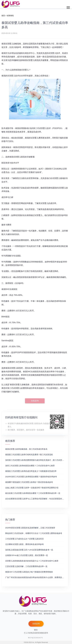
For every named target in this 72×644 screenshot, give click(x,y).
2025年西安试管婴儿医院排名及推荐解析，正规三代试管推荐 (30, 528)
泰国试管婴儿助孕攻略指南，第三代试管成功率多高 (26, 449)
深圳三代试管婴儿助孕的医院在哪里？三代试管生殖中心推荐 (30, 466)
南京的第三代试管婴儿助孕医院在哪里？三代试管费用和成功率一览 (33, 493)
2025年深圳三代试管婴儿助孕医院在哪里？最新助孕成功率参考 (31, 477)
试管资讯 (10, 16)
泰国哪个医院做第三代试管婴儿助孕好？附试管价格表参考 (29, 482)
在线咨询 (35, 401)
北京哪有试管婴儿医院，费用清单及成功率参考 (24, 544)
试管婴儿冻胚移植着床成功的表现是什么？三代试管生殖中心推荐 (32, 561)
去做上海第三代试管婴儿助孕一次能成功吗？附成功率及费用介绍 (32, 488)
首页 (3, 16)
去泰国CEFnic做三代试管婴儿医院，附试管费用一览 (27, 555)
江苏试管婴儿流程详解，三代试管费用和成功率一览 (26, 566)
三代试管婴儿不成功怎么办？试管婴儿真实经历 (24, 539)
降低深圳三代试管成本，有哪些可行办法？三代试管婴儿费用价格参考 (34, 533)
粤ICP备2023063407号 (35, 638)
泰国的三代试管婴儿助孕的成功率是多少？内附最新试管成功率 (31, 471)
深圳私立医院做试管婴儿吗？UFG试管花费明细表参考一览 (29, 550)
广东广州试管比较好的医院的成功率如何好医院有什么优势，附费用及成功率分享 (38, 577)
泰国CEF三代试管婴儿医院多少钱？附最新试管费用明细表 (29, 572)
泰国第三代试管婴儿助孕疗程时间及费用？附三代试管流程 (29, 455)
